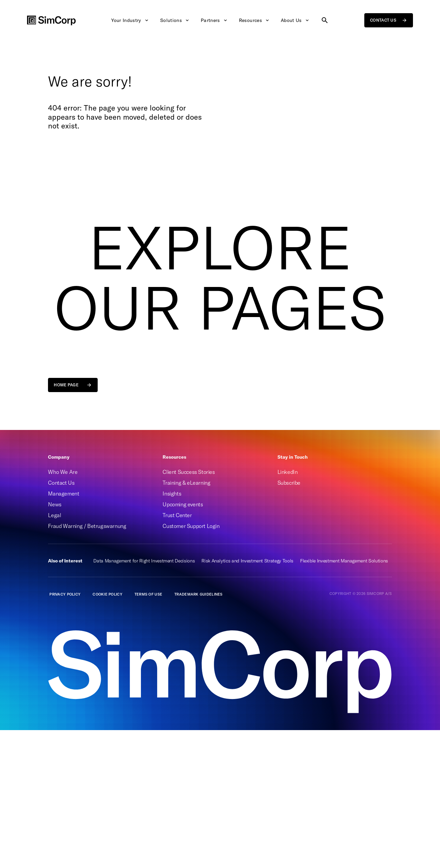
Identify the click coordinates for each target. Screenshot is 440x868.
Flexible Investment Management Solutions (344, 561)
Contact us (389, 20)
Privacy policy (65, 594)
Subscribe (289, 483)
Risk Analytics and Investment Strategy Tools (247, 561)
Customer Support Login (191, 526)
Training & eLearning (186, 483)
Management (64, 493)
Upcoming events (183, 504)
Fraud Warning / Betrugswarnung (87, 526)
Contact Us (61, 483)
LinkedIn (288, 472)
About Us (295, 20)
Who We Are (63, 472)
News (55, 504)
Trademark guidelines (199, 594)
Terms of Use (148, 594)
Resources (254, 20)
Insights (172, 493)
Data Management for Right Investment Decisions (144, 561)
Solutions (175, 20)
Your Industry (130, 20)
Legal (54, 515)
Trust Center (177, 515)
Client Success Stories (189, 472)
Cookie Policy (107, 594)
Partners (214, 20)
